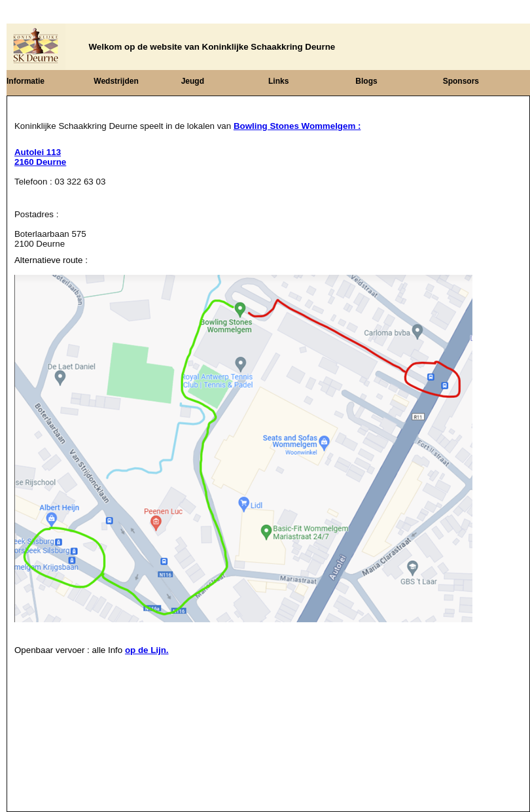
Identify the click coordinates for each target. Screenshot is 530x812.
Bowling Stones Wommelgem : (297, 126)
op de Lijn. (147, 650)
